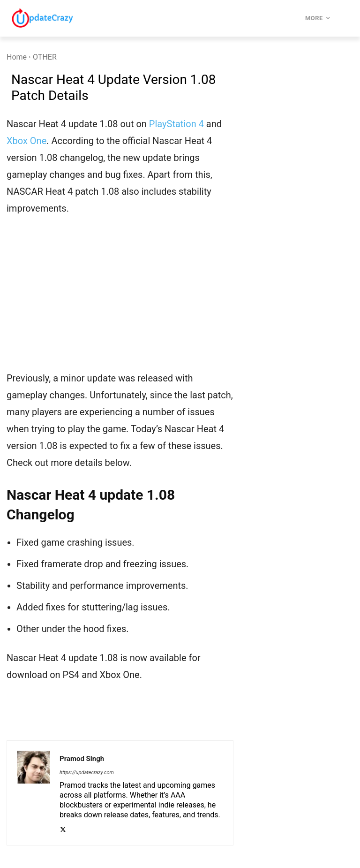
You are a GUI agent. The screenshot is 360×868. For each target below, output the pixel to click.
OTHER (45, 57)
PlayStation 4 (176, 124)
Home (17, 57)
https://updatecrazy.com (87, 773)
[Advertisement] (120, 299)
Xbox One (26, 141)
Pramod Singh (82, 759)
